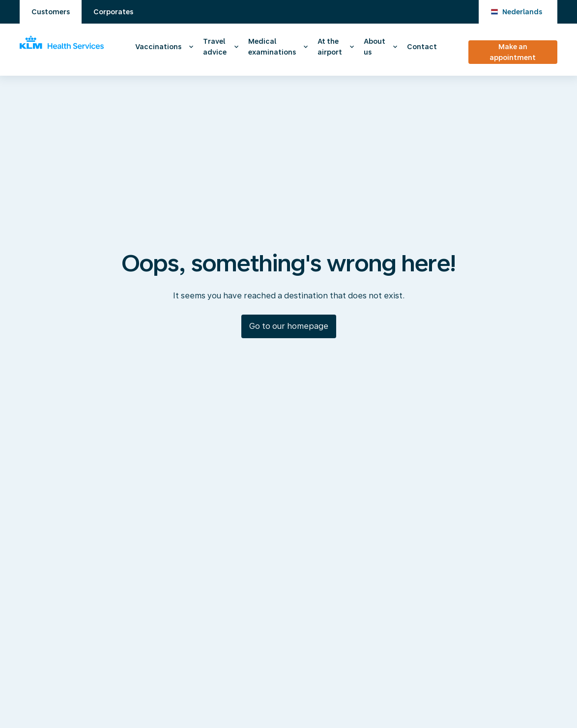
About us (375, 47)
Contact (422, 47)
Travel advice (215, 47)
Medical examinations (272, 47)
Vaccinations (158, 47)
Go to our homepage (289, 326)
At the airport (330, 47)
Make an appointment (513, 52)
